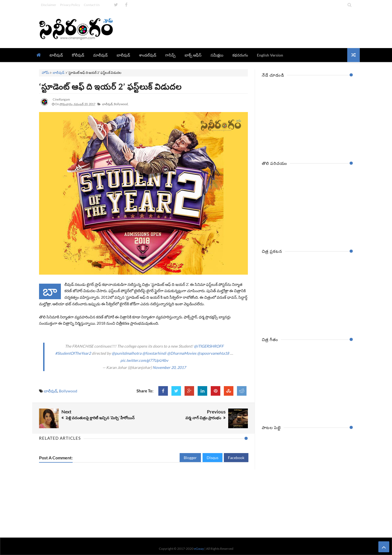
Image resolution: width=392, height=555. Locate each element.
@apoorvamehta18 (213, 353)
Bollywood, (121, 104)
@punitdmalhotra (127, 353)
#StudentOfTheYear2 (73, 353)
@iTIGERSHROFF (209, 346)
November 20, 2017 (169, 367)
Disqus (213, 458)
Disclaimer (49, 5)
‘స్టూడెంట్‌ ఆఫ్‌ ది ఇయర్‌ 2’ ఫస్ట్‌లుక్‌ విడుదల (110, 86)
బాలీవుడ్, (108, 104)
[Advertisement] (254, 29)
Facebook (236, 458)
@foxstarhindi (154, 353)
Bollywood (68, 391)
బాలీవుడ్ (59, 73)
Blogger (190, 458)
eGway (199, 549)
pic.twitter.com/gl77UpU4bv (144, 360)
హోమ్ (46, 73)
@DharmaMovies (182, 353)
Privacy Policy (70, 5)
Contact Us (92, 5)
